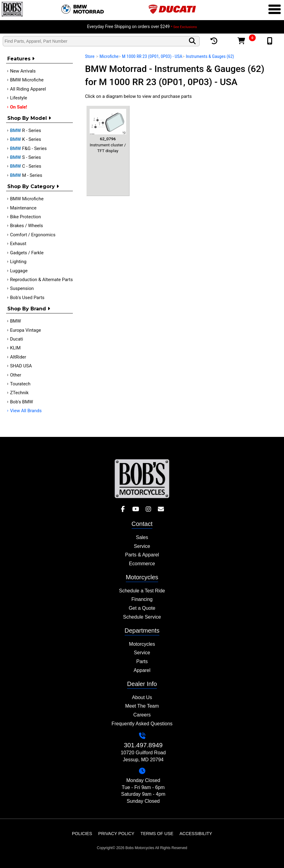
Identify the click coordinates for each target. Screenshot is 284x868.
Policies (82, 834)
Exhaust (18, 244)
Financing (142, 599)
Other (16, 375)
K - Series (26, 139)
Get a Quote (142, 608)
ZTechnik (19, 393)
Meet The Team (142, 706)
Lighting (18, 262)
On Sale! (19, 107)
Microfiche (109, 56)
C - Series (26, 166)
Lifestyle (19, 98)
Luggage (19, 271)
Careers (142, 715)
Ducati (17, 339)
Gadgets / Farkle (27, 253)
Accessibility (196, 834)
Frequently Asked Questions (142, 724)
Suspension (22, 288)
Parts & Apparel (142, 555)
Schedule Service (142, 617)
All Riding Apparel (28, 89)
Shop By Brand (29, 309)
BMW (16, 321)
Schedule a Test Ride (142, 591)
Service (142, 546)
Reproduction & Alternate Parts (41, 280)
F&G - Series (28, 148)
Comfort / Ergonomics (33, 235)
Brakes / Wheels (27, 226)
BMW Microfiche (27, 80)
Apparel (142, 670)
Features (21, 59)
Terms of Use (157, 834)
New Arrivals (23, 71)
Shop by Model (29, 118)
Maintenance (23, 208)
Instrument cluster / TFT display (108, 131)
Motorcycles (142, 644)
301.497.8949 (143, 745)
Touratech (20, 384)
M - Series (26, 175)
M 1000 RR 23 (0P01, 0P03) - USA (152, 56)
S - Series (25, 157)
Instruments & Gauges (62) (210, 56)
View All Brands (26, 411)
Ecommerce (142, 564)
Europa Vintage (25, 330)
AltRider (18, 357)
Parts (142, 661)
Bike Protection (25, 217)
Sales (142, 537)
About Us (142, 697)
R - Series (26, 130)
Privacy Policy (116, 834)
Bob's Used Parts (27, 298)
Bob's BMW (21, 402)
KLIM (15, 348)
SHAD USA (21, 366)
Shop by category (33, 186)
